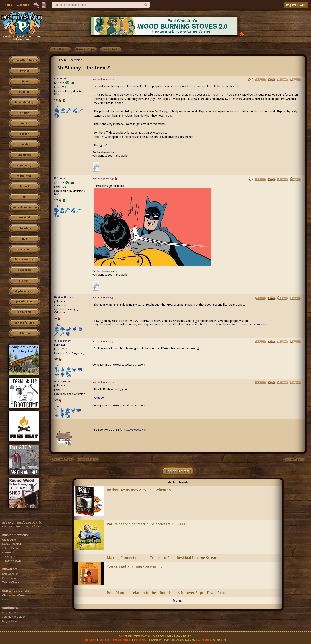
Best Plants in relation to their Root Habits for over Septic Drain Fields (167, 593)
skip (24, 239)
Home (8, 5)
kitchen (24, 134)
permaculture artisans (24, 207)
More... (178, 601)
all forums (24, 333)
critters (24, 81)
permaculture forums (24, 60)
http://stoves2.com (136, 430)
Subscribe (23, 5)
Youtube (99, 398)
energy (24, 113)
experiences (24, 249)
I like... (58, 107)
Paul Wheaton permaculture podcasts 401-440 (146, 524)
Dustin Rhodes (64, 297)
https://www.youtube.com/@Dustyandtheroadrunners (233, 324)
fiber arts (24, 186)
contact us (90, 640)
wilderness (24, 176)
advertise (104, 640)
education (24, 228)
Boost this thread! (178, 471)
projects (24, 281)
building (24, 92)
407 (137, 95)
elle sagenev (62, 341)
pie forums (24, 312)
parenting (76, 60)
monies (24, 123)
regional (24, 218)
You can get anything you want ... (134, 566)
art (24, 197)
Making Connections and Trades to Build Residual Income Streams (164, 558)
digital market (24, 291)
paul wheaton (203, 640)
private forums (24, 323)
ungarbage (24, 155)
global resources (24, 260)
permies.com (24, 302)
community (24, 165)
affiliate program (122, 640)
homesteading (24, 102)
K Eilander (61, 78)
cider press (24, 270)
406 (126, 95)
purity (24, 144)
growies (24, 71)
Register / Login (296, 5)
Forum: (62, 60)
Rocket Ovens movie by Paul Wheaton (139, 490)
